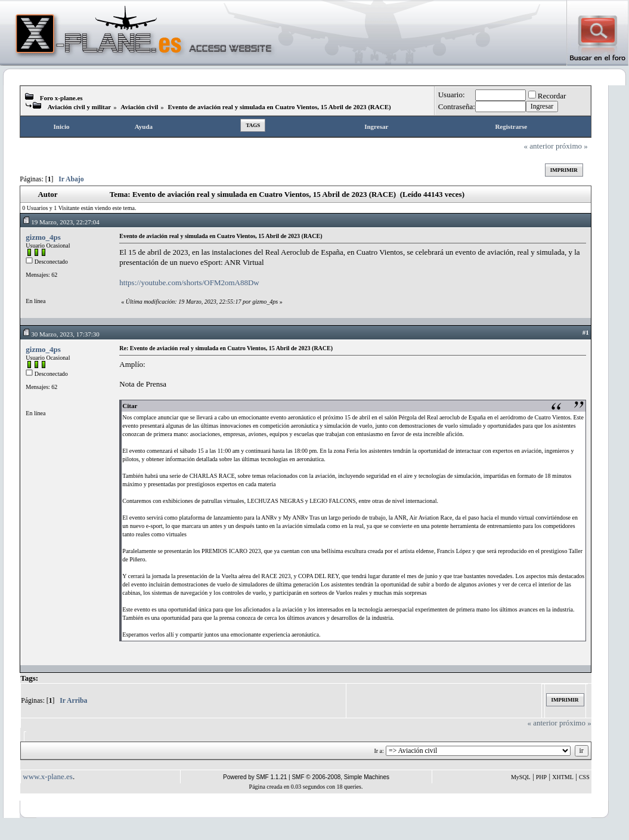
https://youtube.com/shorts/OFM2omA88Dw (189, 282)
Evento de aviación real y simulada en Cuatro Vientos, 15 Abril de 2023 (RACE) (279, 107)
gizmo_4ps (43, 237)
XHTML (563, 777)
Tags (253, 125)
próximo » (572, 146)
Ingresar (376, 126)
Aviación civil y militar (79, 107)
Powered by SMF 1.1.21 (255, 777)
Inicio (62, 126)
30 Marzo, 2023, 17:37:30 (61, 334)
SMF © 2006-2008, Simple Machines (340, 777)
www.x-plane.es (48, 776)
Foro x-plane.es (61, 98)
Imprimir (564, 170)
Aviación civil (139, 107)
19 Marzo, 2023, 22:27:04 (61, 222)
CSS (584, 777)
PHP (541, 777)
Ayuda (144, 126)
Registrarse (511, 126)
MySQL (521, 777)
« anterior (539, 146)
